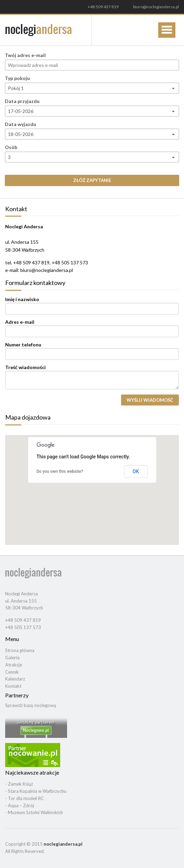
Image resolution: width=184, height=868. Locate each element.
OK (136, 471)
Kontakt (13, 686)
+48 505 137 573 (23, 627)
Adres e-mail (20, 322)
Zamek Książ (20, 784)
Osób (11, 147)
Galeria (12, 658)
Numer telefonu (23, 345)
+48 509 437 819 (103, 7)
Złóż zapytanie (92, 180)
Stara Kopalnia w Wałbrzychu (37, 791)
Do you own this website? (60, 471)
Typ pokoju (17, 78)
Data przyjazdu (22, 101)
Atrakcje (14, 665)
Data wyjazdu (20, 124)
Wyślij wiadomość (150, 400)
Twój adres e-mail (25, 55)
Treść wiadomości (25, 367)
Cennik (12, 672)
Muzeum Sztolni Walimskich (35, 812)
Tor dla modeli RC (26, 798)
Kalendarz (15, 679)
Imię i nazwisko (22, 299)
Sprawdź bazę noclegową (31, 705)
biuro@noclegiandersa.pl (156, 7)
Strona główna (20, 650)
